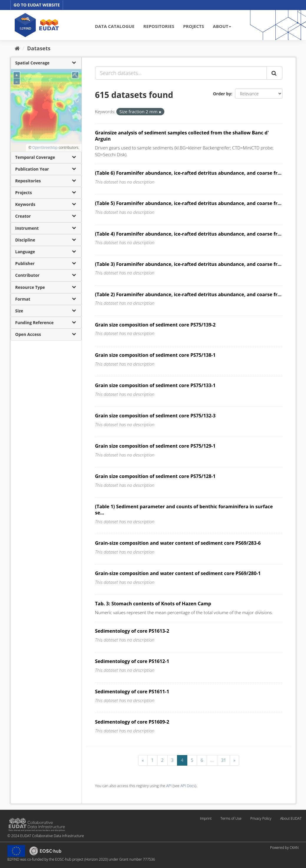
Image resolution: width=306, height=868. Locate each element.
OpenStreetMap (45, 148)
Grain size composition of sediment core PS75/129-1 (155, 446)
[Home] (17, 48)
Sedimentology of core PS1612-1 (132, 661)
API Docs (188, 786)
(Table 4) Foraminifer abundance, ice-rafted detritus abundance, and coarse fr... (188, 234)
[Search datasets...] (181, 73)
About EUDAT (291, 818)
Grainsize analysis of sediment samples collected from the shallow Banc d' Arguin (182, 136)
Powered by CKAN (284, 848)
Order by (222, 94)
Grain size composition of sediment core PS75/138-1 (155, 355)
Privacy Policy (261, 818)
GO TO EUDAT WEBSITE (37, 5)
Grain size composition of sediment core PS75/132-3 (155, 416)
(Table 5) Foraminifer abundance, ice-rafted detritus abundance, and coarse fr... (188, 203)
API (169, 786)
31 (223, 760)
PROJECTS (194, 26)
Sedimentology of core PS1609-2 (132, 722)
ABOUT (222, 26)
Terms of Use (231, 818)
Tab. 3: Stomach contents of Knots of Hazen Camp (153, 604)
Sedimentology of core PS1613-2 (132, 631)
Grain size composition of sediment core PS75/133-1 (155, 385)
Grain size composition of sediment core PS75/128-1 (155, 476)
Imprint (206, 818)
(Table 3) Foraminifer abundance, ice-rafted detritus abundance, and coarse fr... (188, 264)
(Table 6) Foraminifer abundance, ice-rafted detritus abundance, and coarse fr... (188, 173)
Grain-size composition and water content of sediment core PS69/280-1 (178, 573)
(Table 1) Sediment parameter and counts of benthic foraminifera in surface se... (184, 510)
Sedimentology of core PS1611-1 (132, 692)
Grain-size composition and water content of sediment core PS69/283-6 (178, 543)
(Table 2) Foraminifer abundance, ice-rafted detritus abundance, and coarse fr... (188, 294)
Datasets (39, 48)
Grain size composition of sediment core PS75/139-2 (155, 325)
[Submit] (274, 73)
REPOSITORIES (159, 26)
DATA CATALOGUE (115, 26)
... (212, 760)
